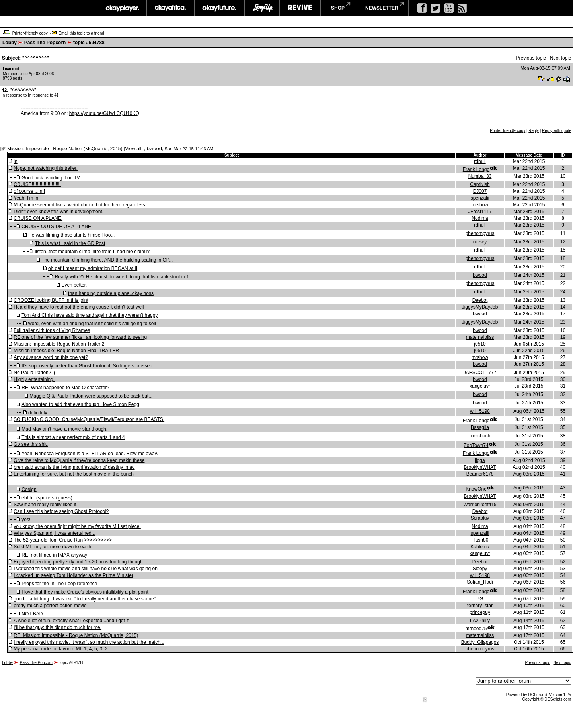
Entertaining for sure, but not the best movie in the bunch (74, 474)
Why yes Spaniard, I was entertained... (54, 533)
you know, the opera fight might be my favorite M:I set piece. (77, 526)
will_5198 (480, 411)
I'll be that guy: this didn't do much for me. (57, 627)
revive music (300, 8)
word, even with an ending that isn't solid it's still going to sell (92, 324)
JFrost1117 (480, 212)
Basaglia (480, 427)
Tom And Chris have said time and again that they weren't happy (90, 315)
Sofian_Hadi (480, 582)
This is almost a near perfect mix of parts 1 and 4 (73, 437)
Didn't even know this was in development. (58, 212)
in (15, 161)
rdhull (480, 161)
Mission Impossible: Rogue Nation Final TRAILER (66, 351)
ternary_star (480, 606)
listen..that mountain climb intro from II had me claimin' (93, 252)
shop (338, 8)
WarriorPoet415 (480, 505)
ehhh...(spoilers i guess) (47, 498)
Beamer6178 (480, 474)
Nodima (480, 218)
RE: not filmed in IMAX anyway (54, 555)
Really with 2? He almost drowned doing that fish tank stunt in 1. (123, 277)
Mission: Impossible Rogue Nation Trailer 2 (59, 344)
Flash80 (480, 540)
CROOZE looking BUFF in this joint (51, 300)
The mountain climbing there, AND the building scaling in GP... (107, 260)
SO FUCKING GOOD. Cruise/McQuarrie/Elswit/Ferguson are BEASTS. (89, 419)
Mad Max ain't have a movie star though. (64, 429)
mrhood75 (476, 629)
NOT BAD (32, 614)
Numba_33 (480, 176)
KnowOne (476, 489)
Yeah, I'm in (26, 198)
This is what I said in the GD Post (70, 243)
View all (133, 149)
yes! (26, 520)
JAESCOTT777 (480, 373)
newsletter (382, 8)
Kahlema (480, 547)
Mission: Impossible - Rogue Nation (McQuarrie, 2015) (65, 149)
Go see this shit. (31, 444)
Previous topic (531, 58)
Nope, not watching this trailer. (46, 168)
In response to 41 (43, 95)
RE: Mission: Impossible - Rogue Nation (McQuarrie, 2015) (76, 635)
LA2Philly (480, 621)
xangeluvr (480, 386)
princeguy (480, 612)
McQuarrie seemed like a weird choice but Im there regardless (79, 205)
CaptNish (480, 184)
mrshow (480, 205)
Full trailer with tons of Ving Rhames (52, 330)
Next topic (560, 58)
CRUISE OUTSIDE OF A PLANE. (57, 227)
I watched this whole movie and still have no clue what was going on (86, 569)
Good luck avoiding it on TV (51, 178)
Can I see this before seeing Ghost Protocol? (61, 511)
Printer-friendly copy (30, 33)
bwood (11, 69)
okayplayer (122, 8)
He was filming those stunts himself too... (71, 235)
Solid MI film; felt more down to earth (52, 547)
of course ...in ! (29, 191)
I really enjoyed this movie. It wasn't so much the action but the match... (89, 642)
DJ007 (480, 191)
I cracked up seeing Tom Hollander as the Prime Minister (73, 575)
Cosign (29, 489)
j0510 (480, 344)
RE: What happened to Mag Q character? (65, 388)
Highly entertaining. (34, 379)
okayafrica (171, 8)
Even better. (74, 285)
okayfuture (219, 8)
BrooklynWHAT (480, 467)
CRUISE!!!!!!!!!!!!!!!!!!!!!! (37, 184)
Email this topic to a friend (81, 33)
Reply (534, 131)
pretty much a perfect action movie (50, 606)
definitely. (38, 413)
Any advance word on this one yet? (51, 357)
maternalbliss (480, 337)
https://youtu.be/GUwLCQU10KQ (104, 113)
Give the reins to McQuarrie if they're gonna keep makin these (79, 460)
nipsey (480, 242)
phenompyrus (480, 233)
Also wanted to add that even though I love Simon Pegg (80, 404)
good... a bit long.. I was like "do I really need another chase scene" (85, 599)
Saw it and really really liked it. (46, 505)
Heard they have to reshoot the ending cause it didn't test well (79, 307)
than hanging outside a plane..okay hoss (111, 293)
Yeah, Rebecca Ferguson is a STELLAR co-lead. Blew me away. (90, 454)
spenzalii (480, 198)
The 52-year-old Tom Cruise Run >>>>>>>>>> (63, 540)
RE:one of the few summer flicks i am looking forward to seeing (80, 337)
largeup (262, 8)
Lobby (10, 43)
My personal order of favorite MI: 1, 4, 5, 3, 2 (60, 649)
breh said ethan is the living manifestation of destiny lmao (74, 467)
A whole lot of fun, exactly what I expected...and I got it (71, 621)
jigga (480, 460)
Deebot (480, 300)
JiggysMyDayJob (480, 307)
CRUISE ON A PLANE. (38, 218)
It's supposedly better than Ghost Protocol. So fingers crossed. (88, 366)
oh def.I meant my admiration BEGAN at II (93, 268)
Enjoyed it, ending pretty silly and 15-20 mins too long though (78, 562)
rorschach (480, 436)
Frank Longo (476, 169)
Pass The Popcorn (45, 43)
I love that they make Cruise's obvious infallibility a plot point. (86, 592)
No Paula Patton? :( (34, 373)
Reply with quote (557, 131)
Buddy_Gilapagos (480, 642)
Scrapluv (480, 518)
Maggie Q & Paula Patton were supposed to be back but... (91, 396)
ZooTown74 (476, 445)
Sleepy (480, 569)
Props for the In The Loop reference (59, 584)
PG (480, 599)
